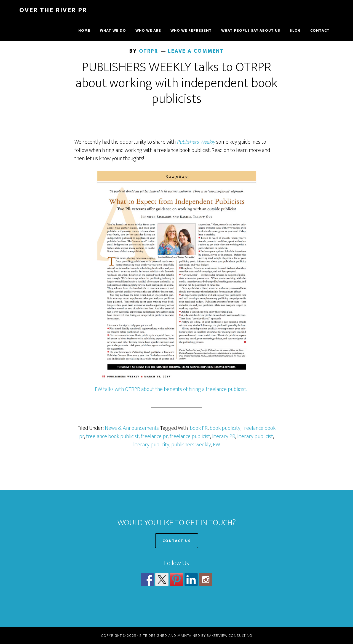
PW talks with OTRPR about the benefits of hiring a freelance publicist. (171, 389)
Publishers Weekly (196, 142)
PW (216, 445)
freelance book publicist (112, 436)
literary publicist (255, 436)
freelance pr (154, 436)
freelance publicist (190, 436)
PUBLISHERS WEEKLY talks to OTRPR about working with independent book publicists (176, 83)
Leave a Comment (196, 51)
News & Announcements (132, 428)
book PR (199, 428)
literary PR (224, 436)
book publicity (225, 428)
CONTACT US (177, 541)
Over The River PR (53, 10)
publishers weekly (191, 445)
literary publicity (151, 445)
